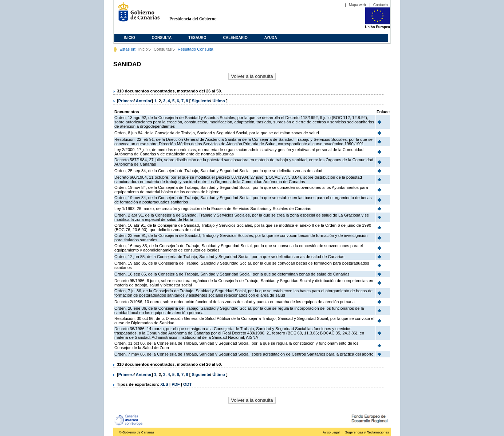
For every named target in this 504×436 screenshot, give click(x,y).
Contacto (381, 5)
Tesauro (197, 38)
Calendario (235, 38)
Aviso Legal (331, 432)
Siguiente (201, 101)
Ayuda (271, 38)
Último (219, 101)
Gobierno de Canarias (137, 15)
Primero (126, 101)
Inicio (129, 38)
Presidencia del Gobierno (200, 15)
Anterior (144, 101)
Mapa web (357, 5)
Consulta (162, 38)
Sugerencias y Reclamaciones (367, 432)
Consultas (163, 49)
